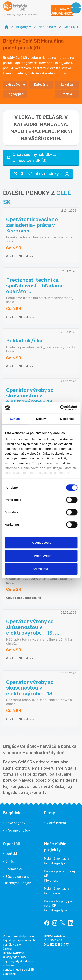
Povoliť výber (41, 556)
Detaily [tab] (41, 419)
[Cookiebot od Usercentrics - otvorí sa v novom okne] (60, 408)
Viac (64, 73)
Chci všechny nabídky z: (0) (41, 174)
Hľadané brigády (18, 830)
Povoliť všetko (41, 543)
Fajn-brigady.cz (56, 863)
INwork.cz (51, 880)
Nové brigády (15, 823)
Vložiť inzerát (56, 823)
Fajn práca (52, 893)
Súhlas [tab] (15, 419)
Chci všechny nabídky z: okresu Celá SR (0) (31, 157)
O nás (10, 862)
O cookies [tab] (67, 419)
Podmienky (14, 869)
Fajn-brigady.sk (56, 910)
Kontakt (11, 854)
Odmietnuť (41, 569)
